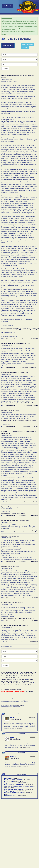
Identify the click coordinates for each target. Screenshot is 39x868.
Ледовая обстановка (27, 44)
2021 (33, 676)
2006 (10, 674)
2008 (18, 674)
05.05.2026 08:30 (21, 791)
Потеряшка (25, 48)
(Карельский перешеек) (15, 521)
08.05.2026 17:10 (28, 780)
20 (4, 685)
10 (17, 683)
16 (31, 683)
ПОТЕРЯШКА (29, 692)
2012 (33, 674)
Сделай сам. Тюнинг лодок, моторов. (15, 793)
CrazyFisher (34, 367)
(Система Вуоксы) (13, 603)
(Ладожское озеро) (10, 410)
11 (19, 683)
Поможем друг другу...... (11, 796)
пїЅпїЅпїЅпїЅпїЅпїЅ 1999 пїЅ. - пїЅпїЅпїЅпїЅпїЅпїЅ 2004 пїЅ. (19, 672)
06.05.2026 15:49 (9, 788)
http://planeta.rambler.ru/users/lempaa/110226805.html (17, 618)
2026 (18, 678)
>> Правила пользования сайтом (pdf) (11, 689)
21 (7, 685)
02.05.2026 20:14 (23, 796)
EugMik (35, 531)
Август (3, 681)
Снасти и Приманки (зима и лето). (14, 780)
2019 (25, 676)
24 (14, 685)
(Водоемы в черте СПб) (16, 344)
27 (21, 685)
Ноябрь (21, 681)
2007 (14, 674)
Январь (4, 679)
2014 (7, 676)
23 (11, 685)
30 (28, 685)
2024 (10, 678)
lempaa (35, 621)
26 (19, 685)
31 (30, 685)
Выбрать (5, 69)
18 (36, 683)
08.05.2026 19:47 (16, 778)
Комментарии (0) (10, 339)
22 (9, 685)
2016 (14, 676)
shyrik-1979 (34, 642)
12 (22, 683)
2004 (3, 674)
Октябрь (15, 681)
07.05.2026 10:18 (24, 783)
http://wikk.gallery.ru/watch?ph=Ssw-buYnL (22, 403)
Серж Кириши (33, 515)
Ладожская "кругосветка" (12, 783)
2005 (7, 674)
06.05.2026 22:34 (28, 785)
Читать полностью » (18, 728)
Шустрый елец (15, 739)
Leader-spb (13, 756)
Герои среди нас (16, 720)
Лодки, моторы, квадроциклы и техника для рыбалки (19, 786)
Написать (8, 45)
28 (23, 685)
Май (23, 679)
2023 (7, 678)
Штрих (35, 426)
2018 (22, 676)
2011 (29, 674)
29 (26, 685)
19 (2, 685)
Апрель (19, 679)
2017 (18, 676)
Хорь (35, 502)
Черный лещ (15, 758)
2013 (3, 676)
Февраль (9, 679)
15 (29, 683)
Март (14, 679)
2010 (25, 674)
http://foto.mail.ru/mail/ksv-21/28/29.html (13, 513)
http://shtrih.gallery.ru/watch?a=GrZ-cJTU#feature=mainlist (19, 420)
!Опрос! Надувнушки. (10, 791)
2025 (14, 678)
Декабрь (26, 681)
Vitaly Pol (34, 339)
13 (24, 683)
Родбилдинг (8, 778)
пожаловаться (25, 339)
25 (16, 685)
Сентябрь (9, 681)
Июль (31, 679)
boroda (35, 598)
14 (26, 683)
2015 (10, 676)
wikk (36, 405)
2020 (29, 676)
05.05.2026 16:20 (29, 789)
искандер (13, 718)
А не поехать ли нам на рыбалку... (14, 789)
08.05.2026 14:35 (18, 781)
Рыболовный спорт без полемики (14, 785)
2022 (3, 678)
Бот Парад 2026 (9, 781)
